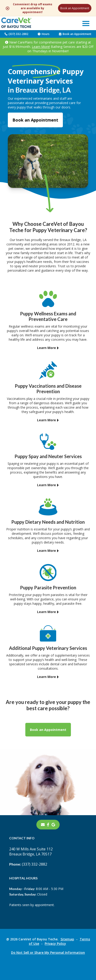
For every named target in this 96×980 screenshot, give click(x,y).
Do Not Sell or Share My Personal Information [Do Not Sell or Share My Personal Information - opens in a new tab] (48, 952)
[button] (86, 23)
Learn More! (41, 47)
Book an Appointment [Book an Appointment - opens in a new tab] (35, 120)
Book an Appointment (75, 8)
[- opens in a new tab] (48, 825)
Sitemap (67, 939)
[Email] (43, 825)
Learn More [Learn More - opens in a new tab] (47, 348)
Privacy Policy (55, 944)
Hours (44, 34)
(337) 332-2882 (16, 34)
